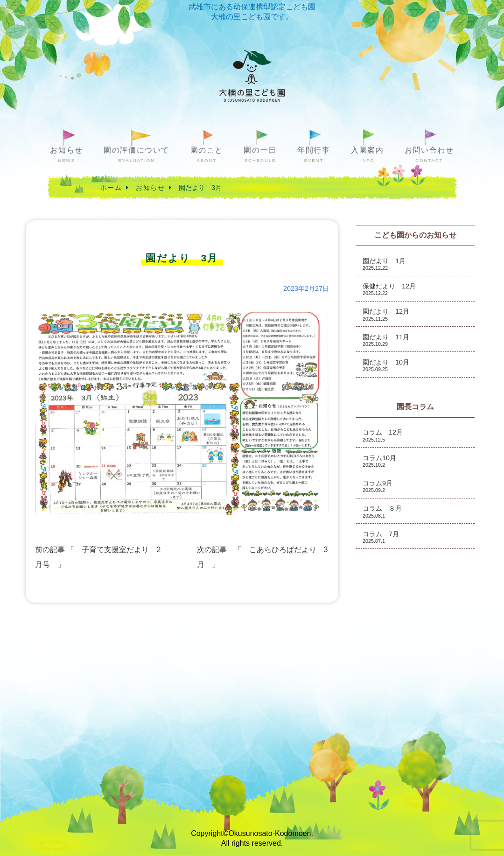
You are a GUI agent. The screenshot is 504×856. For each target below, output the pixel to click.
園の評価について (136, 155)
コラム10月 (379, 461)
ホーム (111, 188)
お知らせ (66, 155)
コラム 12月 (383, 435)
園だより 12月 (386, 314)
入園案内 (367, 155)
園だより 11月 (386, 340)
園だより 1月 (384, 264)
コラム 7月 (381, 537)
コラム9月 (378, 486)
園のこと (207, 155)
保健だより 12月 (389, 289)
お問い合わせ (429, 155)
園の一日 (260, 155)
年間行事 (314, 155)
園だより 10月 (386, 365)
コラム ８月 (382, 511)
